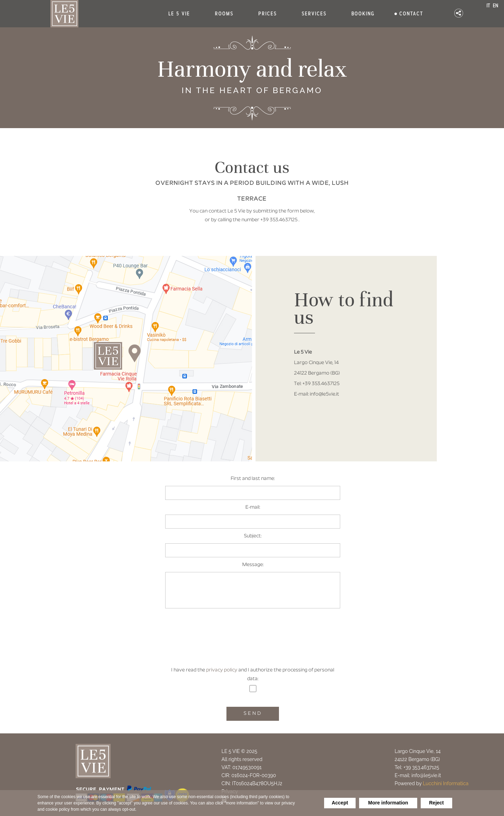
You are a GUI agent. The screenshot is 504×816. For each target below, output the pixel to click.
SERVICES (314, 14)
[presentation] (253, 642)
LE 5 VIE (179, 14)
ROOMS (224, 14)
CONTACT (411, 14)
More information (388, 803)
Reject (436, 803)
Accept (340, 803)
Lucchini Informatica (446, 783)
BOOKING (363, 14)
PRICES (268, 14)
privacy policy (222, 670)
